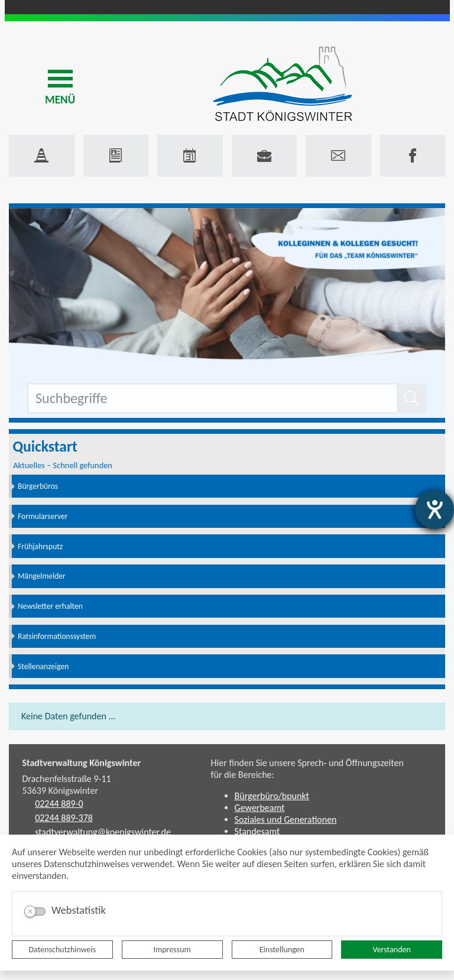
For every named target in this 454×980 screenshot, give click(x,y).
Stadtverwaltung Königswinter (82, 763)
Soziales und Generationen (286, 820)
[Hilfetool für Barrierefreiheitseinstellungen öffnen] (434, 510)
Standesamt (257, 831)
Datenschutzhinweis (63, 950)
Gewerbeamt (260, 808)
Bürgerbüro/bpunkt (272, 796)
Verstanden (391, 950)
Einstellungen (282, 950)
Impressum (172, 950)
